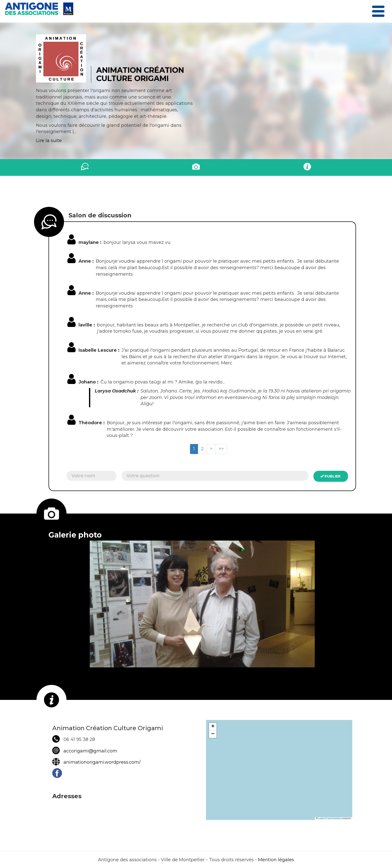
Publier (330, 476)
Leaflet (320, 818)
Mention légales (276, 860)
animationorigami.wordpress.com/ (102, 762)
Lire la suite (49, 141)
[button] (213, 727)
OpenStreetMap (334, 818)
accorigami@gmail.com (90, 751)
